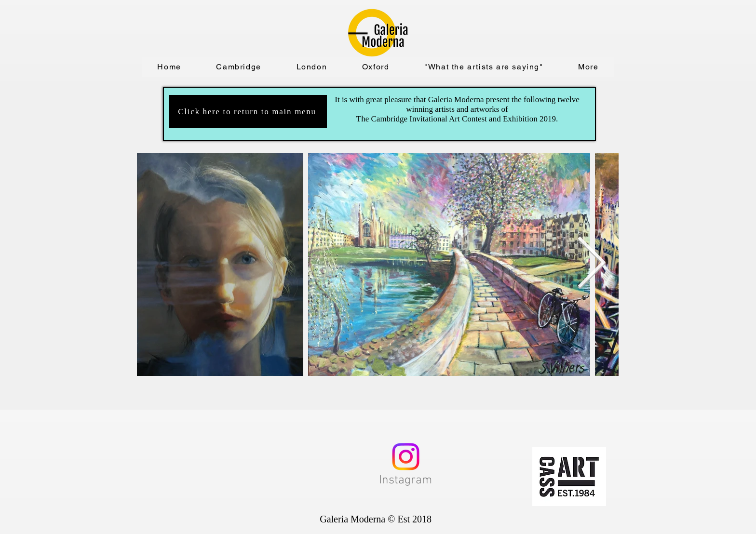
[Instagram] (406, 457)
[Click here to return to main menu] (248, 112)
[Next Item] (591, 264)
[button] (239, 67)
